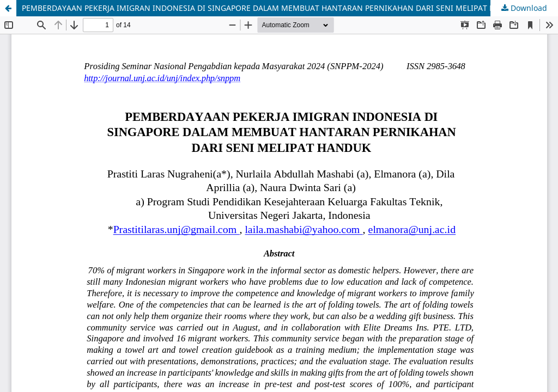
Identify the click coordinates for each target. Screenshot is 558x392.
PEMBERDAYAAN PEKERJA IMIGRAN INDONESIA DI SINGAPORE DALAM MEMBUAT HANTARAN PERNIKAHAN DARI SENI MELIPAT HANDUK (272, 8)
